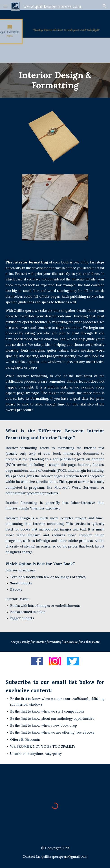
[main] (55, 80)
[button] (5, 6)
